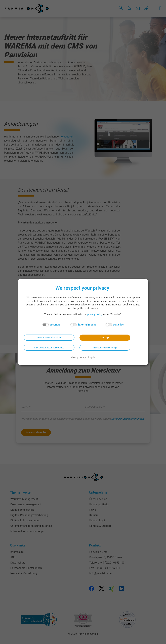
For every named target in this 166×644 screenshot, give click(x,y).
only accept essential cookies (49, 348)
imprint (92, 357)
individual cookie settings (105, 348)
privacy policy (95, 314)
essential (51, 325)
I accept (105, 337)
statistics (115, 325)
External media (83, 325)
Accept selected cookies (49, 338)
